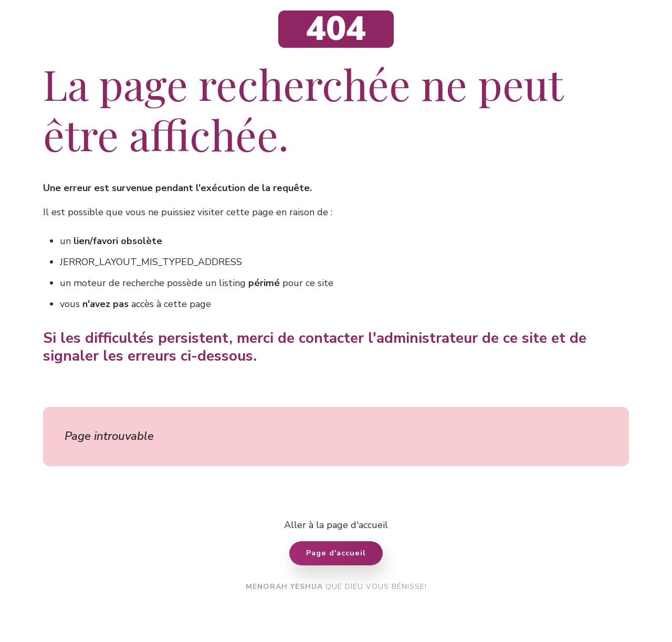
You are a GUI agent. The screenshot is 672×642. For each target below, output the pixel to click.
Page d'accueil (336, 553)
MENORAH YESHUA (284, 587)
